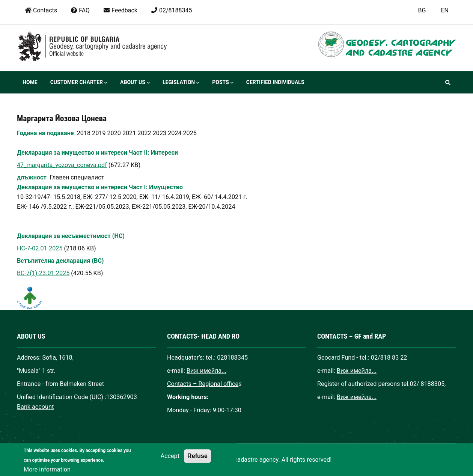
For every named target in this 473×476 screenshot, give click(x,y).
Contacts (41, 10)
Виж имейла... (206, 371)
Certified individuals (275, 82)
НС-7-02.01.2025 (40, 248)
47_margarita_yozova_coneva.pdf (62, 165)
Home (30, 82)
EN (445, 10)
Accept (170, 462)
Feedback (120, 10)
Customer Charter (79, 83)
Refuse (197, 462)
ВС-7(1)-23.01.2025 (43, 273)
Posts (223, 83)
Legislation (181, 83)
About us (135, 83)
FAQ (80, 10)
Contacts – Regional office (203, 384)
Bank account (35, 407)
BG (422, 10)
